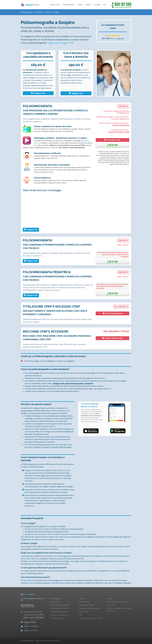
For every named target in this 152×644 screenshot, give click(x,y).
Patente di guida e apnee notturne (91, 618)
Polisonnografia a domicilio (60, 608)
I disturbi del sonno (57, 618)
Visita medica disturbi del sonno (90, 608)
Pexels (58, 641)
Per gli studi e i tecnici (86, 605)
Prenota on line (112, 140)
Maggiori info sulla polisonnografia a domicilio (73, 383)
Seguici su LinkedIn (29, 630)
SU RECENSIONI (109, 39)
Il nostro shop (84, 612)
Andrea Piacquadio (47, 641)
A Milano (88, 5)
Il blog (109, 598)
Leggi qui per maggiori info (60, 43)
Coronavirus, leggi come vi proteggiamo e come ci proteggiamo (49, 361)
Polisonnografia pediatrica (60, 612)
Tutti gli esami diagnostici (59, 615)
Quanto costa (55, 5)
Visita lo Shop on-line (112, 338)
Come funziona (84, 602)
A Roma (80, 5)
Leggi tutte (120, 39)
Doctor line (111, 605)
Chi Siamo (97, 5)
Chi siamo (82, 598)
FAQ (104, 5)
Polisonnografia (69, 5)
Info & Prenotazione (112, 313)
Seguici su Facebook (30, 626)
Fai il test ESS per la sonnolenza (118, 602)
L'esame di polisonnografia (60, 605)
